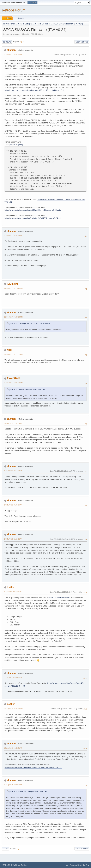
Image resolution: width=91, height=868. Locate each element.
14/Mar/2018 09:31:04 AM (13, 505)
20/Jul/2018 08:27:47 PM (13, 678)
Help (67, 865)
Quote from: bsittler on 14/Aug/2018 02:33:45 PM (28, 791)
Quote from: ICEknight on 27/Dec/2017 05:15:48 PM (29, 324)
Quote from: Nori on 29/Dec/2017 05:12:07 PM (27, 389)
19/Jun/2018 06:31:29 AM (13, 592)
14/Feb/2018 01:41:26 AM (13, 423)
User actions (82, 42)
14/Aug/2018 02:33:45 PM (13, 709)
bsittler (11, 587)
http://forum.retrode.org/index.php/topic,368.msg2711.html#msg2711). (35, 90)
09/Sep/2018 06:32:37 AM (13, 785)
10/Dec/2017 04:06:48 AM (13, 236)
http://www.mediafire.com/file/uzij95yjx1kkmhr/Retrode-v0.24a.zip (33, 210)
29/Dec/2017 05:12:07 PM (13, 354)
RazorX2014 (14, 378)
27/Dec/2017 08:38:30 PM (13, 317)
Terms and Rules (76, 865)
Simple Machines (21, 865)
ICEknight (12, 284)
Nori (9, 350)
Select (12, 145)
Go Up (5, 849)
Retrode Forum (14, 10)
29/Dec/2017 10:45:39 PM (13, 383)
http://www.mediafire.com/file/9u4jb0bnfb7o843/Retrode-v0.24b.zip (33, 218)
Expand (19, 145)
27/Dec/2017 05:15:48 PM (13, 288)
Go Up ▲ (86, 865)
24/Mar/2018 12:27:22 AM (13, 539)
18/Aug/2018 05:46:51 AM (13, 748)
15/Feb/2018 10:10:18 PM (13, 471)
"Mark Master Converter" (59, 598)
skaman (11, 50)
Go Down (7, 42)
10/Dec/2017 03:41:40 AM (13, 55)
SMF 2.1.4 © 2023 (8, 865)
